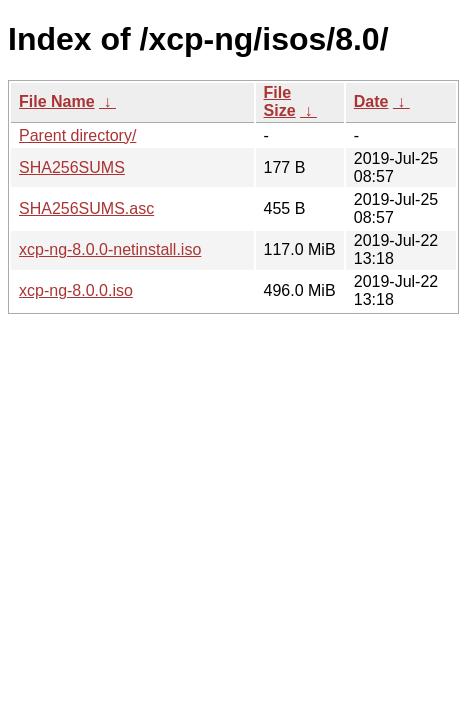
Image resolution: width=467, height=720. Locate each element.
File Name (57, 101)
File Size (280, 101)
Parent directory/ (77, 135)
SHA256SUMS (72, 167)
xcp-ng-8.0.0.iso (76, 290)
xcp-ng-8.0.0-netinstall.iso (110, 249)
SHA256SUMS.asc (86, 208)
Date (371, 101)
